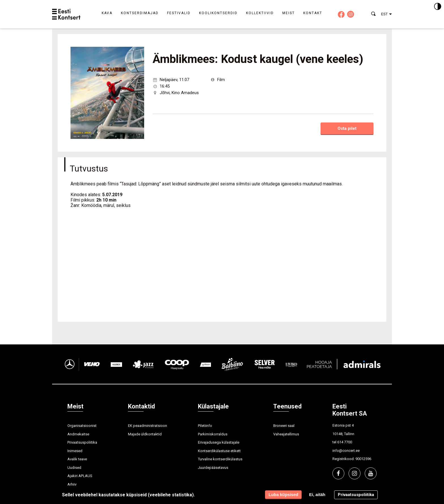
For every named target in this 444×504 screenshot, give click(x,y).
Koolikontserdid (218, 13)
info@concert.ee (346, 451)
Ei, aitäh (317, 495)
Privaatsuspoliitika (82, 442)
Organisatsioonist (82, 426)
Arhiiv (72, 484)
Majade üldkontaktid (145, 434)
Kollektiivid (260, 13)
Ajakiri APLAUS (80, 476)
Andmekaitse (78, 434)
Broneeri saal (284, 426)
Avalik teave (77, 459)
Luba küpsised (283, 495)
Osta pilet (347, 128)
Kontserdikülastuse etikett (219, 451)
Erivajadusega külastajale (219, 442)
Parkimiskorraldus (213, 434)
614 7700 (345, 442)
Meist (289, 13)
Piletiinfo (205, 426)
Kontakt (313, 13)
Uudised (74, 468)
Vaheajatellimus (286, 434)
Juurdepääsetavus (213, 468)
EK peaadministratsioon (148, 426)
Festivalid (179, 13)
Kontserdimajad (140, 13)
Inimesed (75, 451)
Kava (107, 13)
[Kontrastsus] (438, 7)
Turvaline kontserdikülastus (220, 459)
